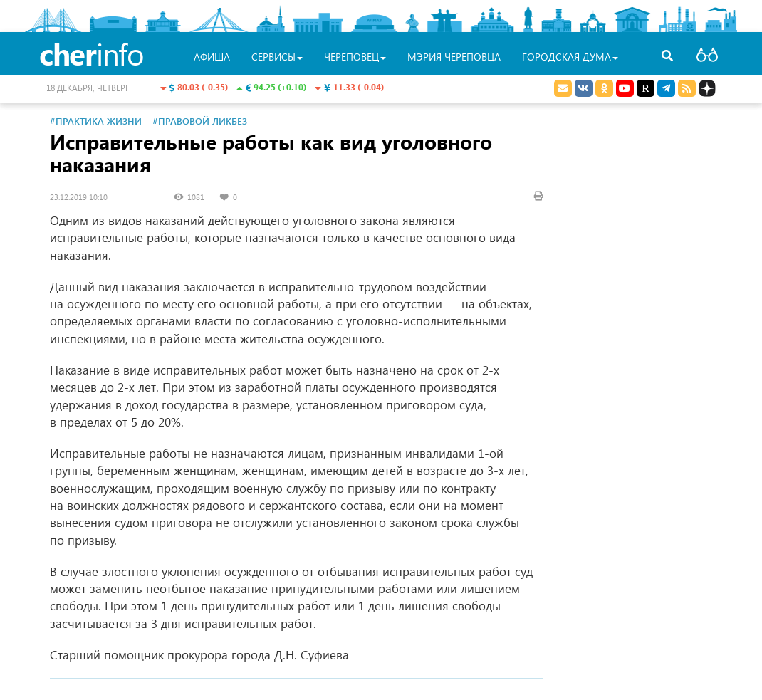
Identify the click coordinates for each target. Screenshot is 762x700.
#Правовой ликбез (200, 121)
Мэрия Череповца (454, 57)
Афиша (212, 57)
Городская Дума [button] (570, 57)
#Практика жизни (96, 121)
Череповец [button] (355, 57)
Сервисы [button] (277, 57)
